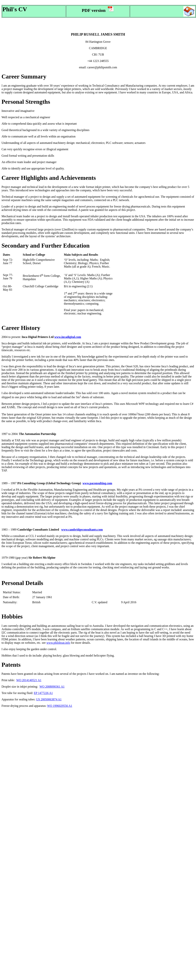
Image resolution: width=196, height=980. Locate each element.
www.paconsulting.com (97, 483)
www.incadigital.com (68, 337)
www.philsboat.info (58, 643)
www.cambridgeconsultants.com (82, 530)
